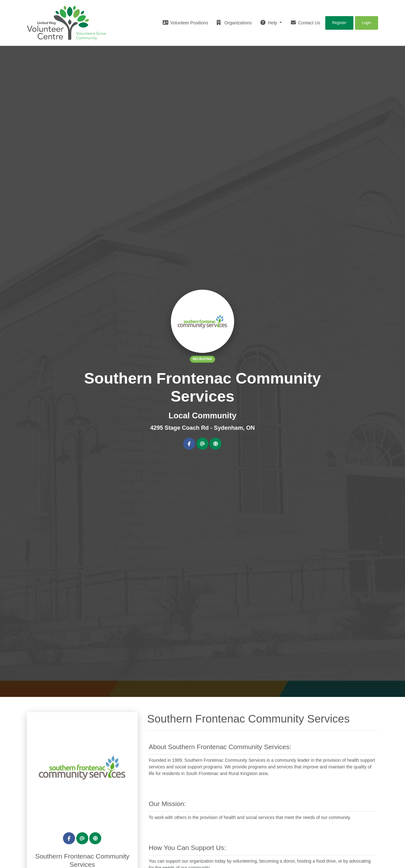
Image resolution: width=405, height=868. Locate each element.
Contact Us (305, 23)
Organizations (234, 23)
